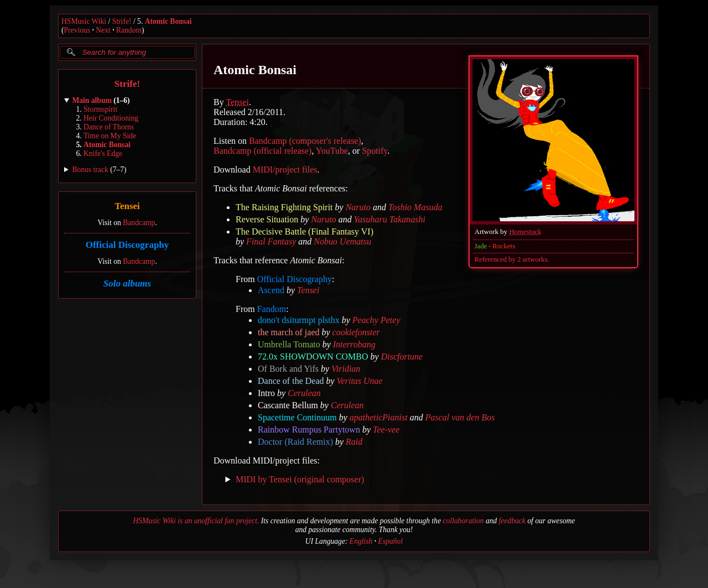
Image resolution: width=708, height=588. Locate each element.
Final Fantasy (271, 241)
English (361, 541)
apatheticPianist (379, 417)
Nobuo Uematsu (342, 241)
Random (129, 30)
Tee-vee (386, 430)
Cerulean (304, 393)
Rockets (504, 246)
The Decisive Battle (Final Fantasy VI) (304, 231)
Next (103, 30)
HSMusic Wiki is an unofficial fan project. (196, 521)
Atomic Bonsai (168, 21)
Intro (266, 393)
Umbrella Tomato (289, 344)
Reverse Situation (267, 219)
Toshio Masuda (415, 207)
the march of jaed (289, 332)
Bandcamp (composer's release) (305, 141)
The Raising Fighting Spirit (284, 207)
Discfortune (402, 357)
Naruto (358, 207)
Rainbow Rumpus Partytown (309, 430)
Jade (481, 246)
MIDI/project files (285, 170)
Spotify (374, 151)
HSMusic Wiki (84, 21)
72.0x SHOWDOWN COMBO (313, 357)
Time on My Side (110, 136)
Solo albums (127, 283)
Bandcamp (139, 223)
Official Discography (127, 245)
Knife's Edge (103, 153)
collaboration (464, 521)
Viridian (346, 369)
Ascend (271, 290)
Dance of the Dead (291, 381)
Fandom (272, 309)
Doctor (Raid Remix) (295, 442)
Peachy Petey (376, 320)
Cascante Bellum (288, 405)
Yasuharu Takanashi (390, 219)
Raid (354, 442)
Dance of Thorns (109, 127)
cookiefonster (356, 332)
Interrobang (354, 344)
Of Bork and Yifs (288, 369)
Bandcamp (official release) (262, 151)
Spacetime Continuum (297, 417)
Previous (77, 30)
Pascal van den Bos (460, 417)
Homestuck (525, 232)
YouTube (332, 151)
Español (391, 541)
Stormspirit (100, 109)
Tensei (127, 207)
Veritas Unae (360, 381)
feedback (512, 521)
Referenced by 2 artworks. (512, 259)
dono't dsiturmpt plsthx (299, 320)
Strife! (122, 21)
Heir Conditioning (111, 118)
